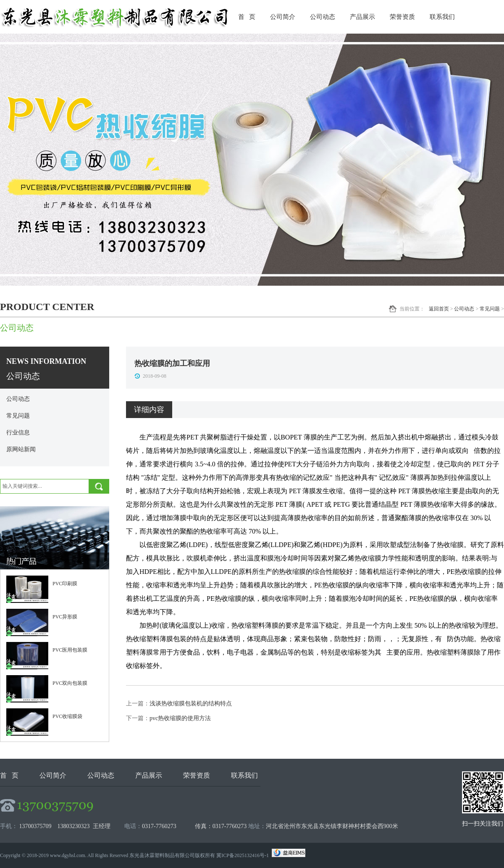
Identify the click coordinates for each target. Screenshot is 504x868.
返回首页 (439, 309)
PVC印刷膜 (65, 584)
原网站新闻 (21, 449)
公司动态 (323, 17)
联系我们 (442, 17)
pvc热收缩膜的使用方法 (180, 718)
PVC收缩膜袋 (67, 716)
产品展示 (362, 17)
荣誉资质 (402, 17)
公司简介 (283, 17)
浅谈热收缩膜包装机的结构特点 (191, 704)
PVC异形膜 (65, 617)
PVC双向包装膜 (70, 683)
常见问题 (490, 309)
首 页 (247, 17)
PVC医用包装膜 (70, 650)
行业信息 (18, 433)
